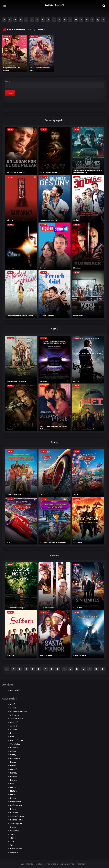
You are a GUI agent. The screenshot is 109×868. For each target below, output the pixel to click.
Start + (13, 827)
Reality (13, 809)
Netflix (13, 798)
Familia (13, 766)
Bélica (13, 733)
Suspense (15, 831)
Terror (13, 834)
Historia (14, 780)
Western (14, 852)
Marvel (13, 787)
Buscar (8, 81)
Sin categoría (16, 823)
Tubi (12, 841)
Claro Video (15, 744)
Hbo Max (14, 776)
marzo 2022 (15, 690)
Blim (12, 737)
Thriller (13, 838)
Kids (12, 784)
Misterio (14, 791)
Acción (13, 704)
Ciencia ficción (17, 740)
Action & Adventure (19, 711)
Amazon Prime (17, 719)
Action (13, 708)
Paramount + (16, 802)
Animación (15, 722)
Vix (11, 845)
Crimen (13, 751)
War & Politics (16, 849)
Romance (14, 813)
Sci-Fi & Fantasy (17, 816)
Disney (13, 755)
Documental (15, 758)
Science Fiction (17, 820)
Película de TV (16, 805)
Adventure (15, 715)
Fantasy (14, 773)
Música (13, 794)
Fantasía (14, 769)
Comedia (14, 747)
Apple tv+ (14, 726)
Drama (13, 762)
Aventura (14, 729)
